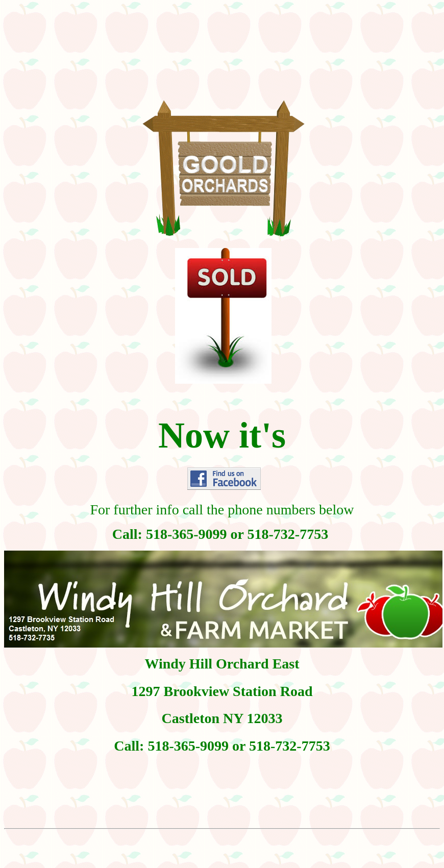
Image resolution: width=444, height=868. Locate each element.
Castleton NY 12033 (222, 718)
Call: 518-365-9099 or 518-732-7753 (222, 746)
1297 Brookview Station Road (222, 691)
